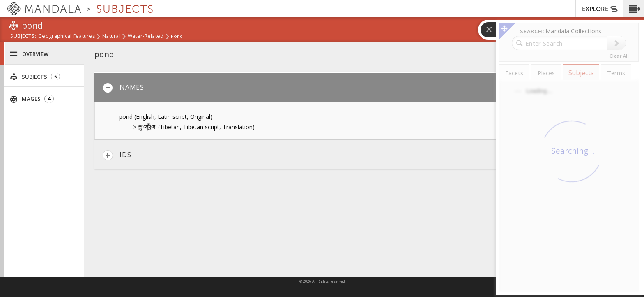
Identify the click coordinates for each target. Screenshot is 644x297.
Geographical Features (67, 37)
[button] (634, 9)
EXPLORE (600, 9)
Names (123, 88)
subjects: (23, 37)
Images (32, 99)
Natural (111, 37)
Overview (29, 54)
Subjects (35, 77)
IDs (117, 155)
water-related (146, 37)
